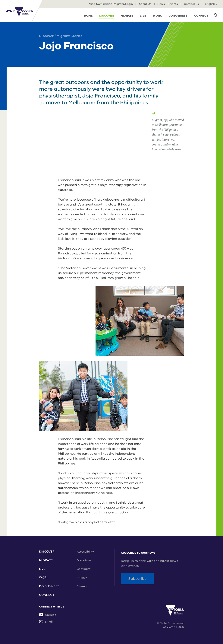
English (211, 4)
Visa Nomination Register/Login (111, 4)
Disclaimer (84, 560)
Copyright (84, 569)
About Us (145, 4)
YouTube (48, 615)
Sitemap (83, 586)
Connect (47, 595)
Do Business (49, 586)
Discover (46, 36)
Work (44, 578)
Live (42, 569)
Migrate (46, 560)
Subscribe (137, 579)
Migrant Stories (69, 36)
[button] (215, 15)
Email (46, 622)
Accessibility (85, 552)
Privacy (82, 578)
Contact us (191, 4)
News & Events (168, 4)
